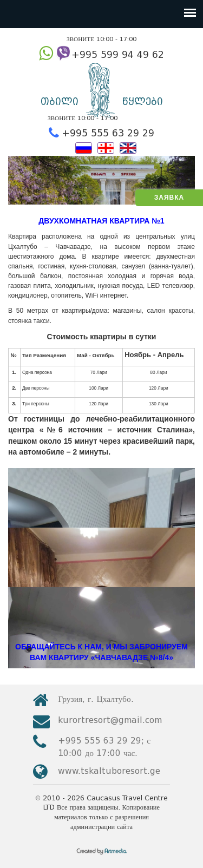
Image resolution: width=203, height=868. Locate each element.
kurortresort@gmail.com (110, 720)
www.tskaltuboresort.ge (109, 771)
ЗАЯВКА (169, 198)
